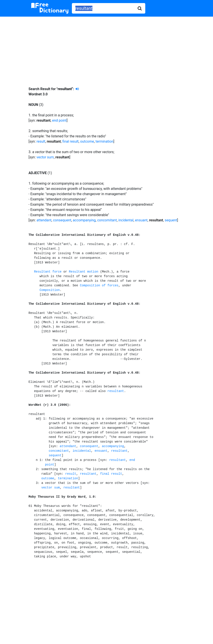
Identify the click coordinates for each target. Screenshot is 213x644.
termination (104, 141)
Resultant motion (83, 272)
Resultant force (48, 272)
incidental (126, 220)
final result (71, 141)
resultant (116, 391)
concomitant (107, 220)
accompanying (84, 220)
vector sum (45, 157)
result (41, 141)
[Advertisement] (106, 48)
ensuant (141, 220)
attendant (44, 220)
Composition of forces (99, 285)
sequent (171, 220)
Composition (50, 290)
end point (59, 120)
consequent (62, 220)
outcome (87, 141)
